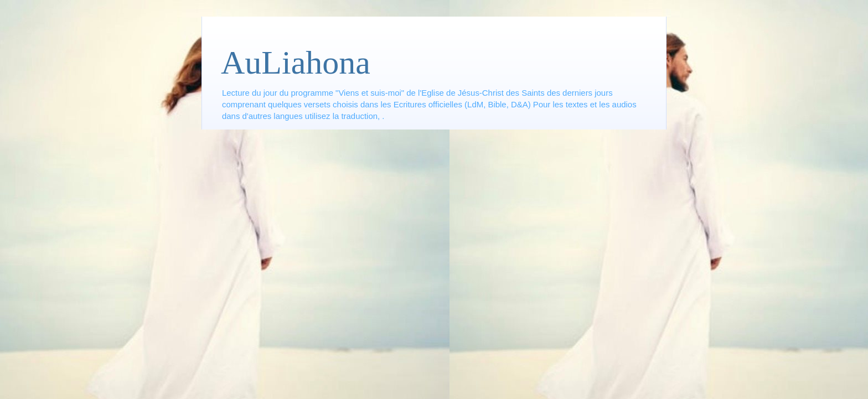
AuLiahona (296, 63)
